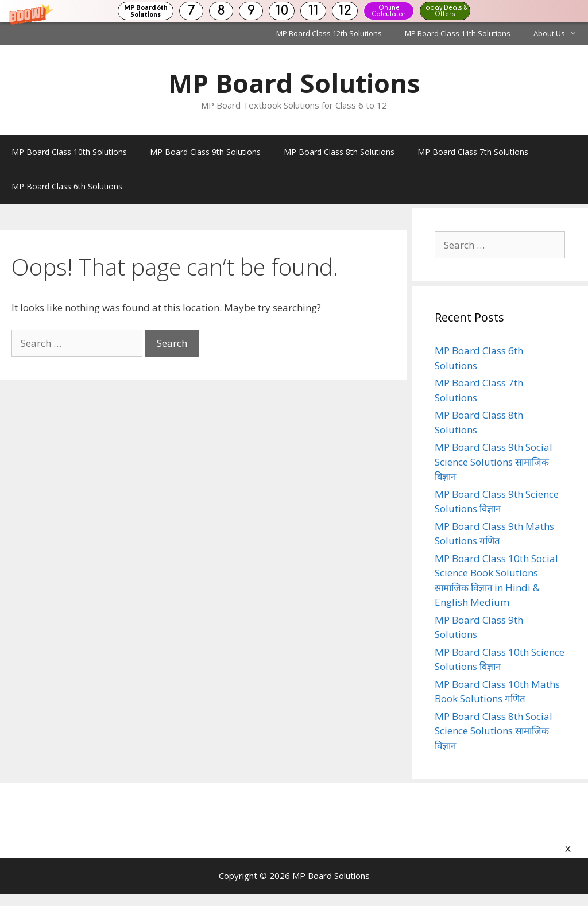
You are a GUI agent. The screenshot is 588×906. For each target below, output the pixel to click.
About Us (561, 33)
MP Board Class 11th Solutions (458, 33)
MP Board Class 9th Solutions (205, 152)
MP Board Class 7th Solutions (473, 152)
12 (345, 11)
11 (314, 11)
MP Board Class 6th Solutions (67, 186)
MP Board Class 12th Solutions (329, 33)
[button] (294, 11)
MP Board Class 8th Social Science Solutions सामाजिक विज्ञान (494, 731)
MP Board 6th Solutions (146, 11)
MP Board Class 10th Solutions (69, 152)
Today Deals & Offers (445, 11)
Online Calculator (389, 11)
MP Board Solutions (294, 83)
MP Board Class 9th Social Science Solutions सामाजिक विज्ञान (494, 462)
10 (282, 11)
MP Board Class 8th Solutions (339, 152)
